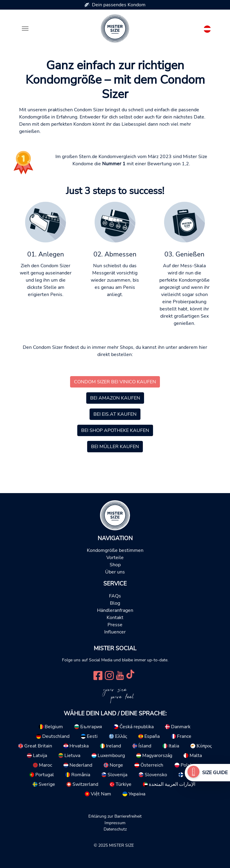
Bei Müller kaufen (115, 447)
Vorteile (115, 558)
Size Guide (215, 773)
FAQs (115, 596)
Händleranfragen (115, 610)
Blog (115, 603)
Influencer (115, 632)
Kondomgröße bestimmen (115, 550)
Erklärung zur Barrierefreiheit (115, 816)
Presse (115, 625)
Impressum (115, 823)
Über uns (115, 572)
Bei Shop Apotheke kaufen (115, 430)
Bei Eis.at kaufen (115, 414)
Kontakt (115, 618)
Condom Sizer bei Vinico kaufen (115, 382)
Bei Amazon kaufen (115, 398)
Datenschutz (115, 829)
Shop (115, 565)
